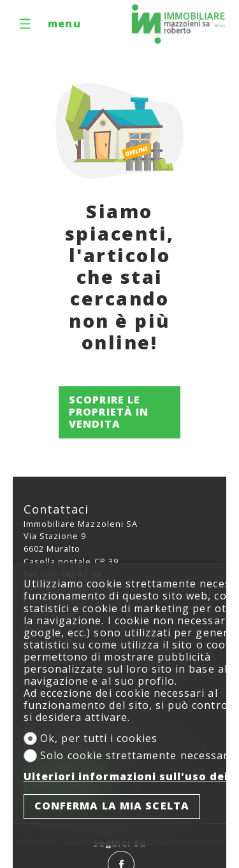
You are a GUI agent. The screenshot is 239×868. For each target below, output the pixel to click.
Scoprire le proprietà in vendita (109, 412)
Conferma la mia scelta (112, 806)
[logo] (178, 24)
